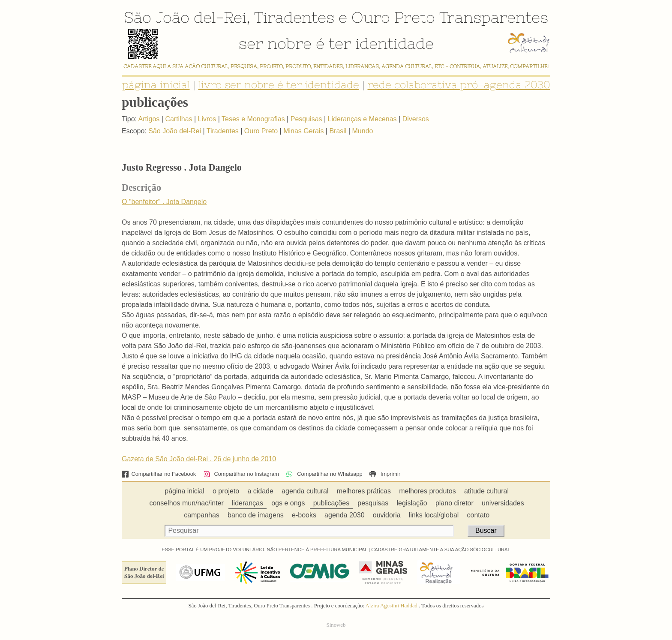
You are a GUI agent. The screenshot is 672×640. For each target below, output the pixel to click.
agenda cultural (305, 491)
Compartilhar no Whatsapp (324, 474)
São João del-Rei (185, 17)
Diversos (416, 119)
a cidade (260, 491)
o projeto (226, 491)
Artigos (149, 119)
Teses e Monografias (253, 119)
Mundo (363, 131)
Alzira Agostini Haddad (391, 606)
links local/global (434, 515)
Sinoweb (336, 625)
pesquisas (373, 503)
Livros (207, 119)
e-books (304, 515)
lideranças (247, 503)
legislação (412, 503)
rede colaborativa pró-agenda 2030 (459, 85)
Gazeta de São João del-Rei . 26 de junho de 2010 (199, 459)
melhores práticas (364, 491)
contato (478, 515)
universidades (503, 503)
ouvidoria (387, 515)
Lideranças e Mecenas (362, 119)
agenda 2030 (344, 515)
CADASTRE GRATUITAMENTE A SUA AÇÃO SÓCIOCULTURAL (441, 550)
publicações (331, 503)
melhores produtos (427, 491)
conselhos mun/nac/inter (186, 503)
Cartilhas (178, 119)
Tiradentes (294, 17)
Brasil (338, 131)
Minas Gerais (303, 131)
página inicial (156, 85)
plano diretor (454, 503)
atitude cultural (486, 491)
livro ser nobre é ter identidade (279, 85)
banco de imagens (256, 515)
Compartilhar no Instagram (241, 474)
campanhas (202, 515)
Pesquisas (306, 119)
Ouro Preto (393, 17)
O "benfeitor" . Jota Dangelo (164, 202)
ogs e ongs (288, 503)
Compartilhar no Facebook (159, 474)
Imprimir (385, 474)
